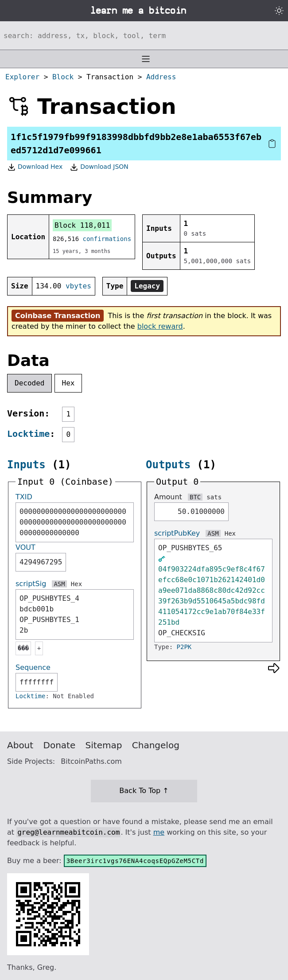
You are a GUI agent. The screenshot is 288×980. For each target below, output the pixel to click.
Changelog (156, 745)
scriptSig (31, 584)
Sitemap (104, 745)
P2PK (184, 647)
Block (63, 77)
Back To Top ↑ (144, 791)
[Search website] (144, 35)
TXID (24, 497)
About (20, 745)
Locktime (28, 434)
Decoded (29, 383)
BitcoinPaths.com (91, 761)
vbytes (78, 286)
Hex (68, 383)
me (159, 832)
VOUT (25, 547)
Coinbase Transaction (58, 316)
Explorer (22, 77)
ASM (59, 584)
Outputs (168, 465)
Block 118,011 (82, 225)
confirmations (107, 239)
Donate (60, 745)
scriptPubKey (177, 533)
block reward (160, 326)
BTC (195, 497)
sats (214, 497)
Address (161, 77)
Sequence (33, 667)
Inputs (26, 465)
